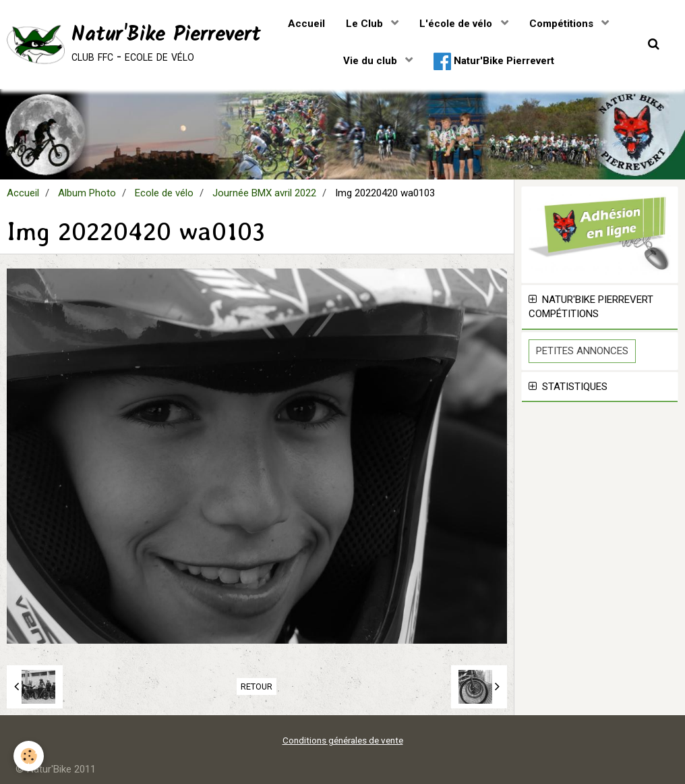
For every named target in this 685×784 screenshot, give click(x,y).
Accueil (306, 24)
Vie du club (371, 61)
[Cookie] (29, 756)
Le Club (366, 24)
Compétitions (563, 24)
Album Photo (87, 193)
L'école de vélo (457, 24)
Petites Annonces (582, 351)
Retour (257, 687)
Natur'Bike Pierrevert (494, 61)
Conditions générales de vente (343, 740)
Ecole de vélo (164, 193)
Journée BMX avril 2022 (264, 193)
